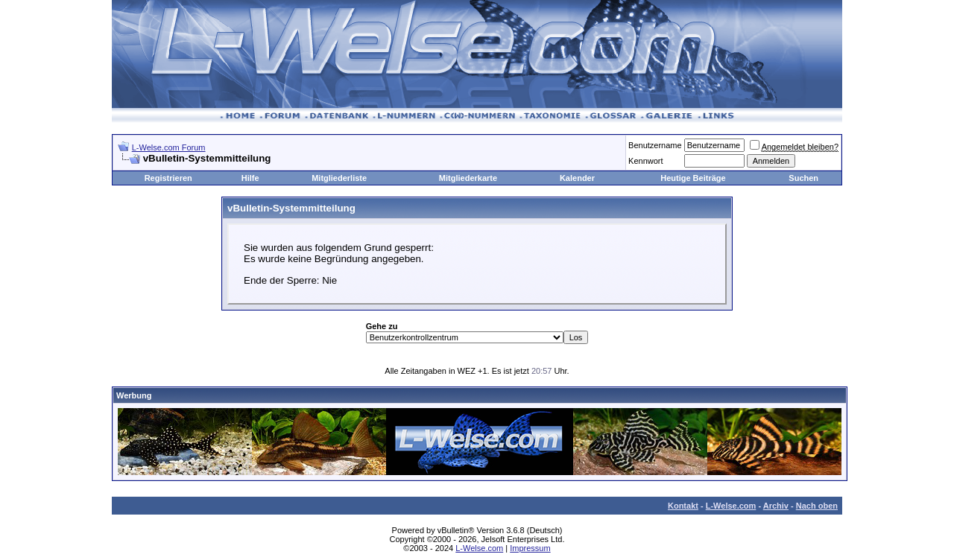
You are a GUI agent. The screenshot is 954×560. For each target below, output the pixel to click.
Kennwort (645, 161)
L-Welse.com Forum (169, 147)
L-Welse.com (731, 506)
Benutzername (655, 145)
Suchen (803, 178)
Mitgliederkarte (468, 178)
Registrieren (168, 178)
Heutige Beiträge (693, 178)
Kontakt (683, 506)
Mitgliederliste (339, 178)
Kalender (577, 178)
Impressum (530, 548)
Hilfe (250, 178)
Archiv (776, 506)
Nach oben (817, 506)
